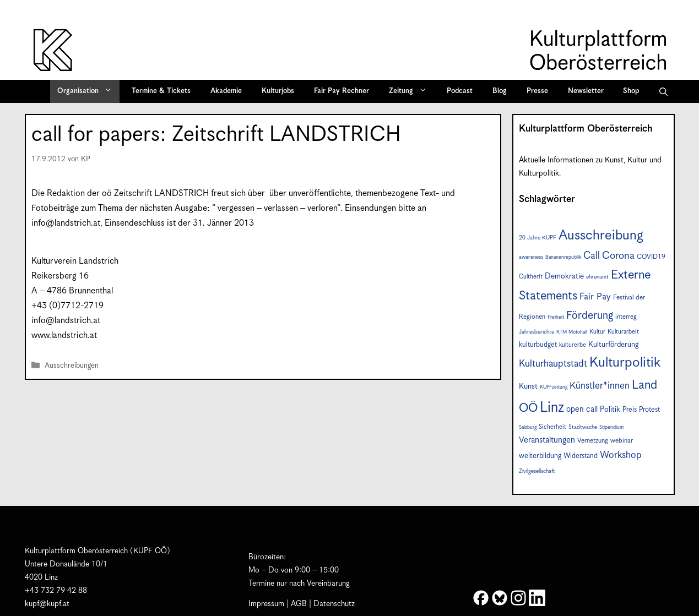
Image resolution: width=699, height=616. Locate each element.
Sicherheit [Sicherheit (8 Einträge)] (552, 427)
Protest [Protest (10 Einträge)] (649, 410)
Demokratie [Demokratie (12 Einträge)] (564, 276)
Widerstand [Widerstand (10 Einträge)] (581, 456)
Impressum (266, 604)
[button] (663, 91)
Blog (500, 91)
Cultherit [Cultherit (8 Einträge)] (531, 277)
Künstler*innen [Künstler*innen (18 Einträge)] (600, 386)
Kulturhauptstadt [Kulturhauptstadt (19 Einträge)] (553, 364)
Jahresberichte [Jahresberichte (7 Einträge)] (537, 332)
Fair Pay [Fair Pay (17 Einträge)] (595, 297)
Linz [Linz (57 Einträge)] (552, 408)
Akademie (226, 91)
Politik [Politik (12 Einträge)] (610, 410)
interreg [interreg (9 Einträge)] (626, 317)
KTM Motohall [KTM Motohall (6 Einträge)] (572, 332)
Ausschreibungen (72, 366)
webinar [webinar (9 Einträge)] (622, 441)
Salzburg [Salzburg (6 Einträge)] (528, 427)
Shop (631, 91)
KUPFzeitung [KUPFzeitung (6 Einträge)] (554, 387)
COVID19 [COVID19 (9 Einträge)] (651, 257)
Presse (537, 91)
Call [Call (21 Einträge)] (592, 256)
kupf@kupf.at (47, 604)
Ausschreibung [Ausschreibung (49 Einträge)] (601, 236)
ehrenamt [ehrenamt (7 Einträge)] (597, 277)
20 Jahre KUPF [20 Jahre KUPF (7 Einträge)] (538, 238)
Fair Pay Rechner (342, 91)
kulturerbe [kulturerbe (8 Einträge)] (573, 345)
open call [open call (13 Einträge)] (582, 409)
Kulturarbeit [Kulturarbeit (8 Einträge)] (623, 332)
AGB (299, 604)
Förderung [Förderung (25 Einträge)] (590, 316)
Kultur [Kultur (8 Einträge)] (597, 332)
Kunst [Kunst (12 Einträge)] (528, 386)
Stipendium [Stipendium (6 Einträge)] (611, 427)
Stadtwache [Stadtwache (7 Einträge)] (583, 427)
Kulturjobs (278, 91)
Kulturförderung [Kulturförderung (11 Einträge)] (613, 345)
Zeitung (411, 91)
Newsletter (586, 91)
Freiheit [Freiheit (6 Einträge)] (556, 317)
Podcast (460, 91)
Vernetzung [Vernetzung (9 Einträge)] (593, 441)
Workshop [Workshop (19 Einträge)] (621, 455)
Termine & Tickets (161, 91)
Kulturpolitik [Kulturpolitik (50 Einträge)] (625, 363)
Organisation (88, 91)
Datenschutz (334, 604)
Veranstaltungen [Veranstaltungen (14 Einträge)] (547, 440)
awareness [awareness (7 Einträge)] (531, 257)
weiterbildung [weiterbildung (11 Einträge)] (540, 456)
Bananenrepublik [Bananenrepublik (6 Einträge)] (563, 257)
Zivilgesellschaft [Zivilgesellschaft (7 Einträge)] (537, 471)
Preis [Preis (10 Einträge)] (630, 410)
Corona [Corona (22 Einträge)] (618, 256)
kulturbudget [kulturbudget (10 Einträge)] (538, 345)
